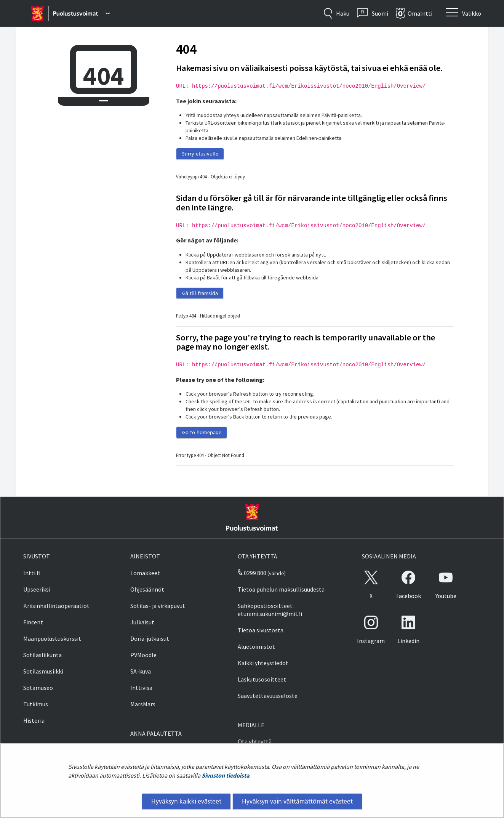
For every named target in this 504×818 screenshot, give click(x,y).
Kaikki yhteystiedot (263, 663)
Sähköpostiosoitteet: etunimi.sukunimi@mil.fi (270, 610)
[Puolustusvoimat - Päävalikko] (82, 13)
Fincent (33, 622)
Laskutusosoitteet (262, 679)
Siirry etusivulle (200, 154)
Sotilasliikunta (42, 655)
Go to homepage (202, 432)
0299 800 (252, 573)
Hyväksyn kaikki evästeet (186, 801)
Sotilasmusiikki (43, 671)
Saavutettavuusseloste (268, 696)
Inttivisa (141, 688)
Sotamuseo (38, 688)
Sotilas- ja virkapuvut (158, 606)
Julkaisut (142, 622)
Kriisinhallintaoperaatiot (56, 606)
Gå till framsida (200, 293)
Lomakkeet (145, 573)
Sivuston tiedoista (225, 775)
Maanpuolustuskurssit (52, 638)
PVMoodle (143, 655)
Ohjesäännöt (147, 589)
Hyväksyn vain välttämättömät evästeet (297, 801)
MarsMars (143, 704)
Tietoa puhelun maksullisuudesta (281, 589)
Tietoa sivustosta (261, 630)
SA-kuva (141, 671)
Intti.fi (32, 573)
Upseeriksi (37, 589)
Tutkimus (36, 704)
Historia (34, 720)
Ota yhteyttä (255, 741)
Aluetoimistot (256, 646)
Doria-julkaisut (150, 638)
